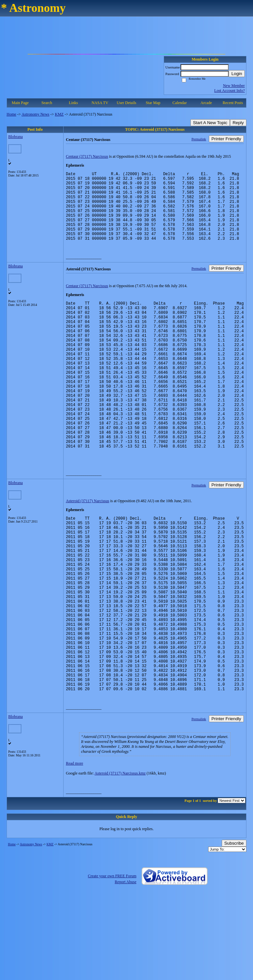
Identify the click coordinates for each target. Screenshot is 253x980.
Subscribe (234, 927)
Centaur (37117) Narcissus (87, 156)
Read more (74, 847)
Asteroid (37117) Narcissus (88, 547)
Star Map (153, 103)
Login (237, 74)
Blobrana (15, 137)
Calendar (180, 103)
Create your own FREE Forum (112, 960)
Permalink (199, 139)
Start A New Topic (210, 123)
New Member (234, 86)
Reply (238, 123)
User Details (126, 103)
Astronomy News (35, 114)
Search (47, 103)
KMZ (59, 114)
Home (11, 114)
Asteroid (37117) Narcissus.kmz (120, 857)
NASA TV (100, 103)
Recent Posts (233, 103)
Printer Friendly (226, 139)
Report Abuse (126, 966)
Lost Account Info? (229, 91)
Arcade (206, 103)
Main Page (20, 103)
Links (73, 103)
